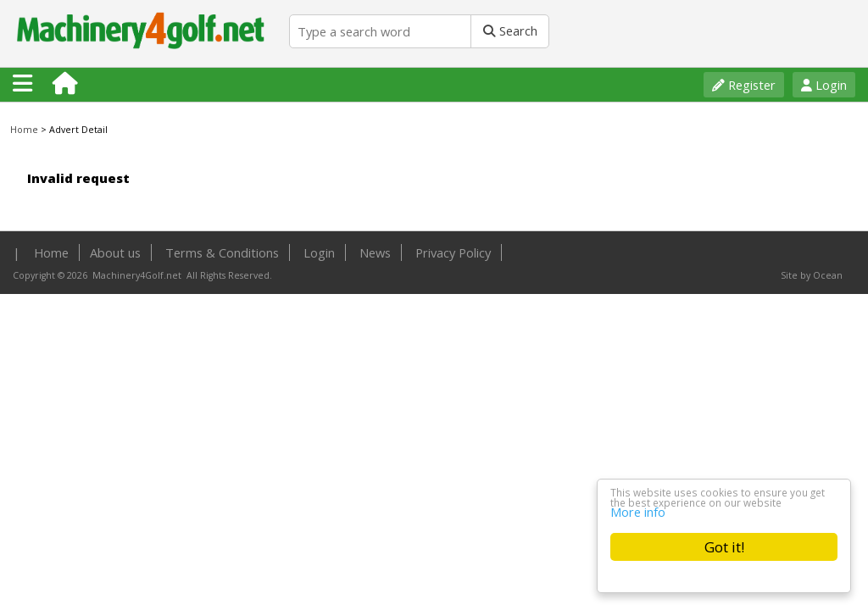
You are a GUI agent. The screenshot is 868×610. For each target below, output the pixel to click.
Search (510, 30)
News (375, 252)
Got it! (724, 547)
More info (638, 511)
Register (744, 85)
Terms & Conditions (222, 252)
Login (824, 85)
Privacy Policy (453, 252)
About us (115, 252)
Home (24, 130)
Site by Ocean (812, 275)
